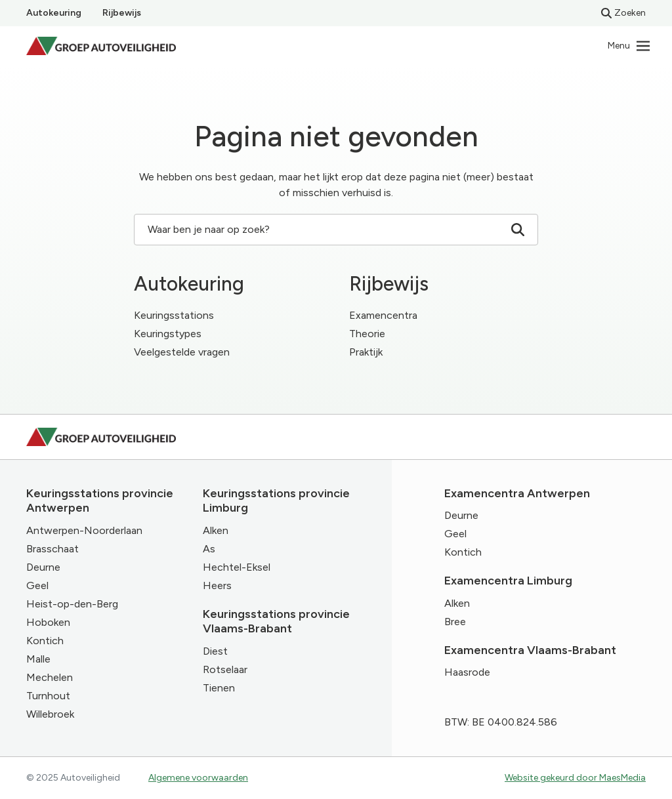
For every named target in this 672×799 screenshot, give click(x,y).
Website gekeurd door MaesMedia (575, 778)
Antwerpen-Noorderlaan (84, 530)
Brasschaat (52, 549)
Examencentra (383, 315)
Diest (215, 651)
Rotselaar (225, 669)
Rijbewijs (122, 13)
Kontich (45, 641)
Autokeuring (54, 13)
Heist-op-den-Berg (72, 604)
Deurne (43, 567)
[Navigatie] (629, 46)
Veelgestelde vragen (182, 352)
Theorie (367, 334)
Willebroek (50, 714)
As (209, 549)
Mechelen (50, 677)
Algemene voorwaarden (198, 778)
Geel (37, 585)
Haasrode (467, 672)
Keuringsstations (174, 315)
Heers (217, 585)
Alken (216, 530)
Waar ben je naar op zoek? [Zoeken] (336, 230)
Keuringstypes (168, 334)
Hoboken (48, 622)
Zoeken (623, 13)
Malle (38, 659)
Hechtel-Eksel (237, 567)
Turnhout (48, 696)
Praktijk (366, 352)
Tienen (219, 688)
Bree (455, 622)
